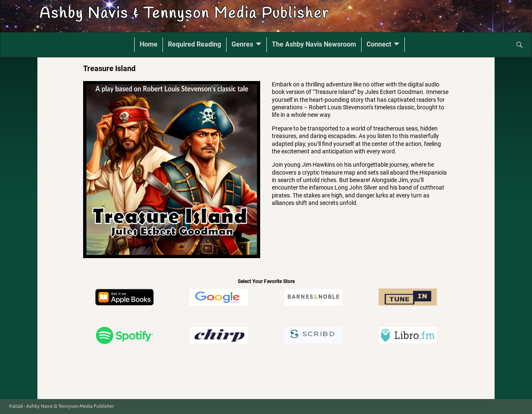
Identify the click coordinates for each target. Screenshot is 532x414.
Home (149, 44)
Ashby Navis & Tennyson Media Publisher (184, 14)
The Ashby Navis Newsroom (314, 44)
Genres (242, 44)
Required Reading (195, 44)
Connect (379, 44)
